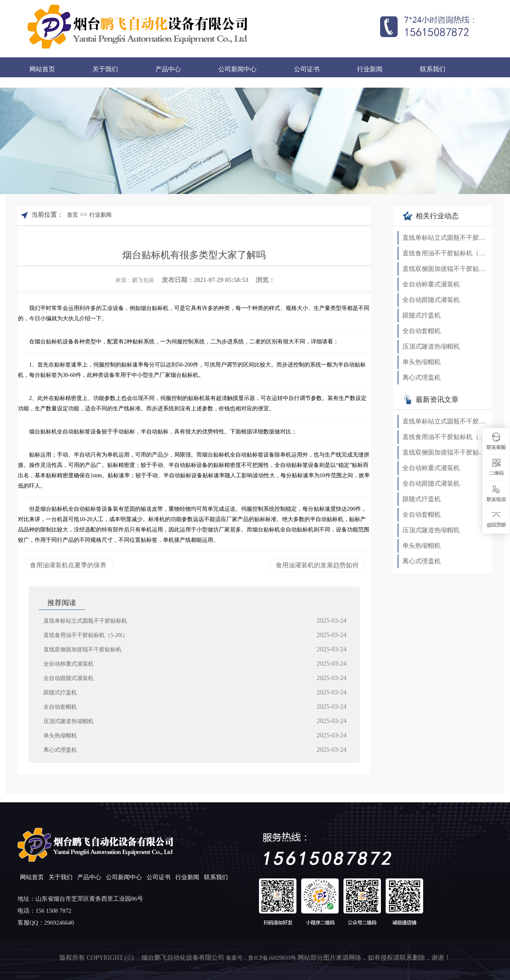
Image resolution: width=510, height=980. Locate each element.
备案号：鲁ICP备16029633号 (262, 958)
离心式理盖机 (60, 750)
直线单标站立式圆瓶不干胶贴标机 (85, 621)
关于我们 (105, 69)
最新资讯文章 (431, 400)
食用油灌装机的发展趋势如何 (317, 565)
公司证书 (307, 69)
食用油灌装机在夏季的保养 (68, 565)
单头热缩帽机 (60, 736)
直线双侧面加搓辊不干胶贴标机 (82, 650)
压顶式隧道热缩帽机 (69, 721)
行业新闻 (370, 69)
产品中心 (168, 69)
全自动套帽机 (60, 707)
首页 (73, 215)
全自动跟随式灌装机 (69, 678)
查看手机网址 (354, 278)
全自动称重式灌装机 (69, 664)
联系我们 (433, 69)
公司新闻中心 (237, 69)
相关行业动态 (431, 216)
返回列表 (42, 288)
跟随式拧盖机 (60, 693)
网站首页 (42, 69)
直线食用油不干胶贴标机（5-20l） (86, 635)
